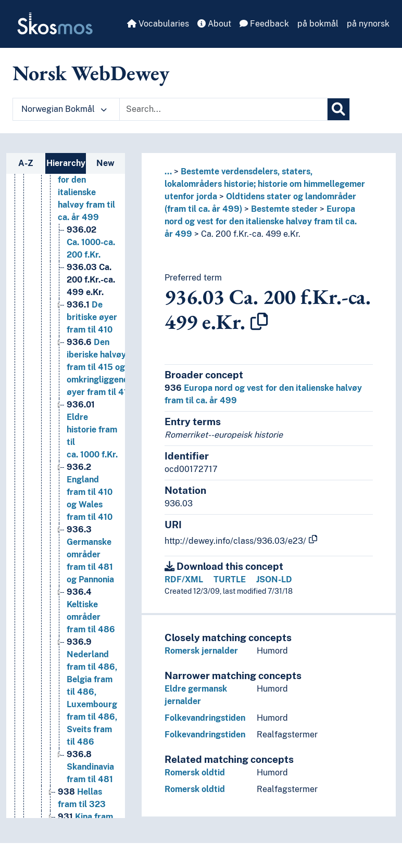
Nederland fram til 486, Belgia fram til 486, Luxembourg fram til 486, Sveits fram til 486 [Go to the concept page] (92, 692)
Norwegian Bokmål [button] (64, 109)
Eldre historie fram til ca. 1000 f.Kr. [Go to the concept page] (92, 430)
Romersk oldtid (195, 773)
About (214, 24)
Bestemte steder (284, 209)
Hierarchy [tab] (66, 163)
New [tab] (105, 163)
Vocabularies (158, 24)
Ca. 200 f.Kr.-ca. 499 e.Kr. (251, 234)
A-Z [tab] (26, 163)
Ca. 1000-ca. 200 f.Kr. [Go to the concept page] (91, 242)
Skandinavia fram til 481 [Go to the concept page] (90, 767)
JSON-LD (274, 579)
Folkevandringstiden (205, 718)
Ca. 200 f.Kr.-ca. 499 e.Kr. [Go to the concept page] (91, 280)
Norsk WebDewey (91, 73)
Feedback (264, 24)
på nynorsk (368, 24)
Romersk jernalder (201, 651)
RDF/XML (184, 579)
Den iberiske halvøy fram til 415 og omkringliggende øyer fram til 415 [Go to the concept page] (100, 367)
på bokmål (318, 24)
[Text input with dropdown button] (223, 109)
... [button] (168, 171)
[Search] (338, 109)
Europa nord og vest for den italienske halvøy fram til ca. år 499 (261, 221)
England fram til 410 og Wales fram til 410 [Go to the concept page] (90, 492)
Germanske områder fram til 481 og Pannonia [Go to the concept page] (90, 554)
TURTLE (230, 579)
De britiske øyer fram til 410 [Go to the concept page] (92, 317)
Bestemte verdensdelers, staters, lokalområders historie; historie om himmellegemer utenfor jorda (265, 184)
